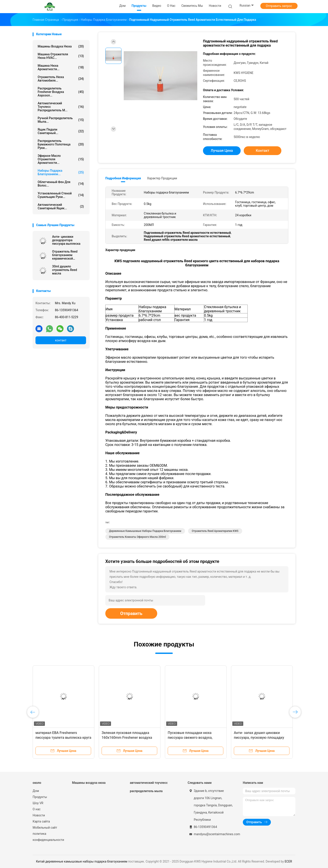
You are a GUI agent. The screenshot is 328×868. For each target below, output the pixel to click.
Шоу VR (38, 803)
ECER (288, 861)
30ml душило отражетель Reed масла (65, 270)
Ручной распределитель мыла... (61, 120)
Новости (39, 815)
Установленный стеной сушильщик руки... (61, 195)
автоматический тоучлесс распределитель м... (61, 107)
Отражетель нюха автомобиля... (61, 79)
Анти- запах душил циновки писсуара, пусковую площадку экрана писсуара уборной (259, 738)
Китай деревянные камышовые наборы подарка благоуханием (82, 861)
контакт (61, 340)
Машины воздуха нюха (61, 46)
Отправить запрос (279, 6)
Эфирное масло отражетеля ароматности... (61, 159)
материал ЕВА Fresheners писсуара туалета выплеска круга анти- (63, 738)
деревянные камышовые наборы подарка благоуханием (145, 531)
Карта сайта (41, 821)
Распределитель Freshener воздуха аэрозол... (61, 92)
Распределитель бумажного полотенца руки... (61, 144)
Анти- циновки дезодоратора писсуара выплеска (66, 240)
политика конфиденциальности (48, 837)
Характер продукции (162, 178)
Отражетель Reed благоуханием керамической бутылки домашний (66, 255)
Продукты (40, 797)
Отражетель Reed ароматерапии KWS (215, 531)
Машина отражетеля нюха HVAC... (61, 56)
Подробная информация (123, 178)
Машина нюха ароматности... (61, 67)
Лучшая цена (222, 151)
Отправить (131, 613)
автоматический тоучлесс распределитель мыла (149, 787)
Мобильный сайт (45, 828)
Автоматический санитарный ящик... (61, 206)
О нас (37, 809)
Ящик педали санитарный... (61, 131)
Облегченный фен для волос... (61, 184)
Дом (36, 791)
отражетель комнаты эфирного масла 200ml (137, 537)
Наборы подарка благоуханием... (61, 172)
